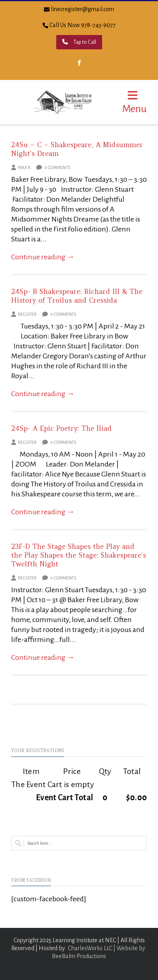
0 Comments (53, 167)
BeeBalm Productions (79, 956)
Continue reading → (43, 257)
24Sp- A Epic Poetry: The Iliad (61, 428)
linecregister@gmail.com (82, 9)
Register (27, 314)
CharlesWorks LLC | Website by (107, 948)
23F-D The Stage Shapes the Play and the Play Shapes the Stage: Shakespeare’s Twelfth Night (79, 555)
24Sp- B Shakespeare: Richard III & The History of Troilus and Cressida (77, 296)
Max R (24, 167)
